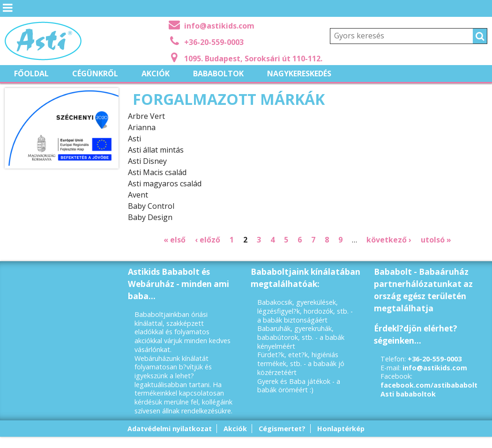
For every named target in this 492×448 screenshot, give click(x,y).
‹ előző (208, 240)
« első (175, 240)
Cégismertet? (282, 429)
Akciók (156, 73)
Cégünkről (95, 73)
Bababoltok (218, 73)
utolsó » (436, 240)
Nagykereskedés (299, 73)
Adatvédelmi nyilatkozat (170, 429)
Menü (7, 15)
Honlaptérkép (341, 429)
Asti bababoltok (408, 394)
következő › (389, 240)
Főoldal (31, 73)
